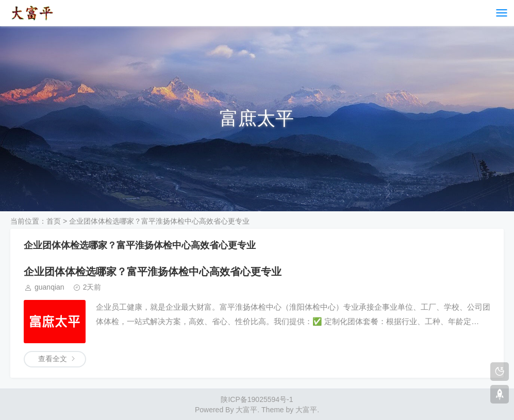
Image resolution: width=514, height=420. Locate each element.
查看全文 (53, 359)
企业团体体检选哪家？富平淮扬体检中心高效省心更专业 (153, 272)
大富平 (306, 410)
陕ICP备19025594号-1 (257, 399)
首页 (54, 221)
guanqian (49, 287)
